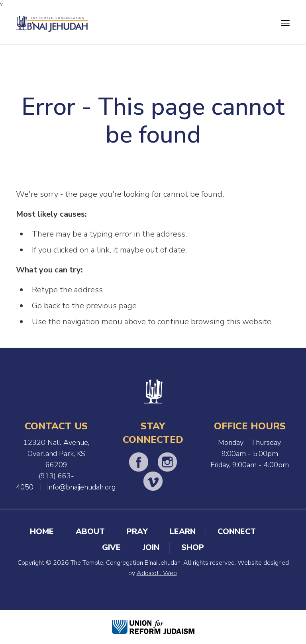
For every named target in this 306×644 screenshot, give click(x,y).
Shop (193, 547)
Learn (183, 531)
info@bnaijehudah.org (81, 487)
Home (42, 531)
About (90, 531)
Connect (237, 531)
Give (111, 547)
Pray (137, 531)
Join (151, 547)
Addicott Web (157, 573)
